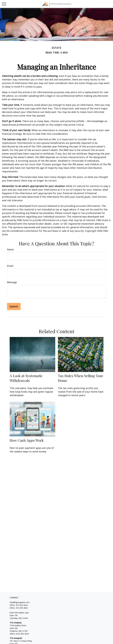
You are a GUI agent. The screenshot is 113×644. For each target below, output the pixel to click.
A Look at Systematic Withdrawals (26, 378)
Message (12, 282)
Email (10, 266)
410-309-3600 (22, 608)
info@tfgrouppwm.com (20, 602)
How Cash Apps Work (27, 440)
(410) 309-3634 (22, 634)
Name (10, 249)
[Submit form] (14, 306)
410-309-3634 (22, 605)
